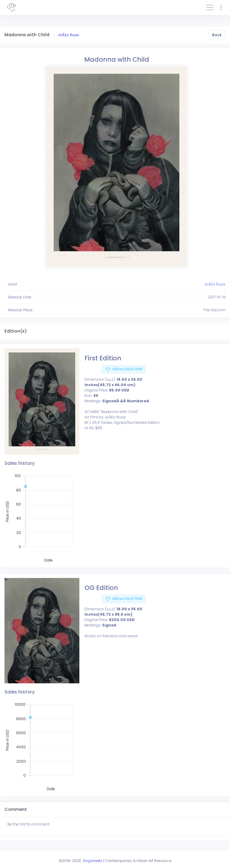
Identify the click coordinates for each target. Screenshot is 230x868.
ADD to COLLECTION (127, 369)
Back (217, 35)
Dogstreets (93, 861)
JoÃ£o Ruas (68, 35)
